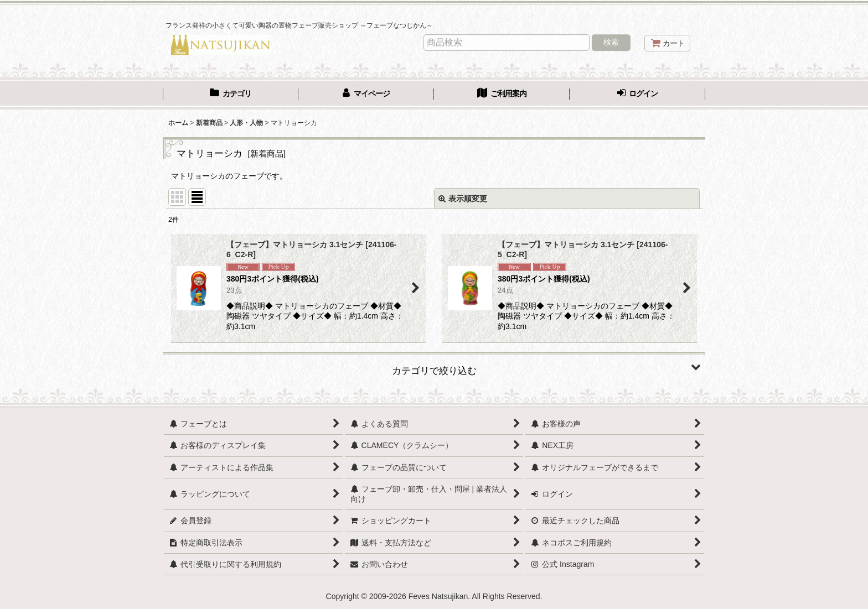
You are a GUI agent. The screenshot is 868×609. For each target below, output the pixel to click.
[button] (434, 367)
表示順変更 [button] (463, 199)
